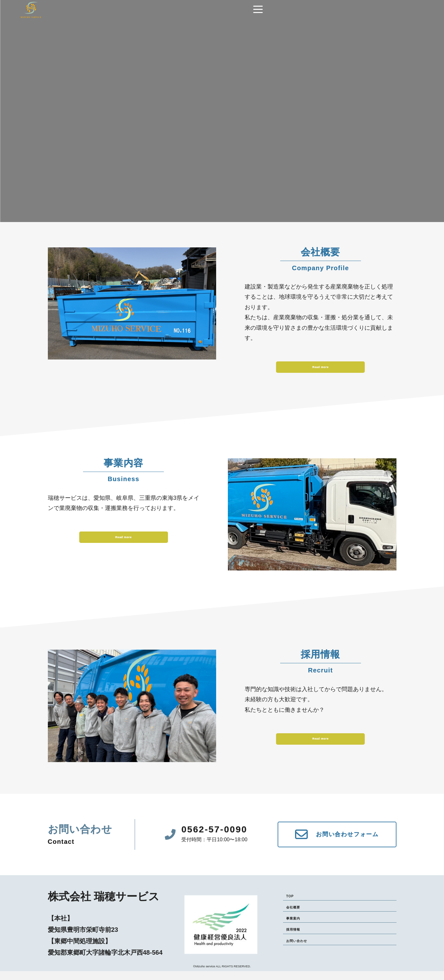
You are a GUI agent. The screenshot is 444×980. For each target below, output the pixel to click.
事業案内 (297, 932)
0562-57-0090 (214, 839)
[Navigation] (390, 10)
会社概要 (297, 919)
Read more (321, 371)
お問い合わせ (302, 958)
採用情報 (297, 945)
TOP (292, 906)
